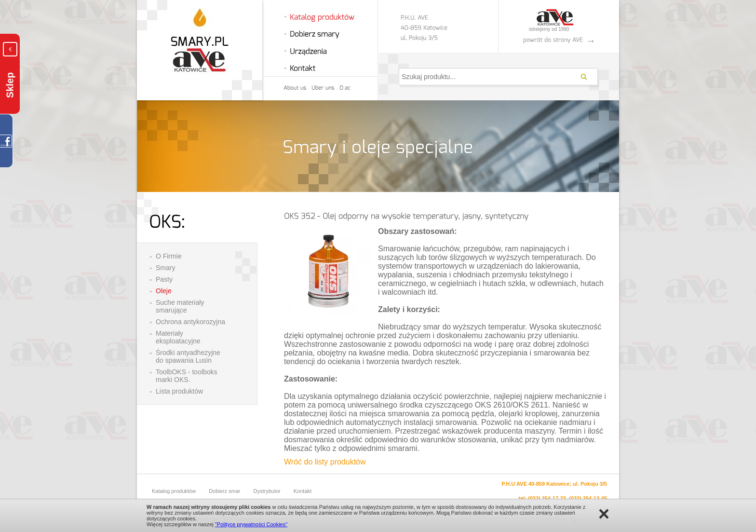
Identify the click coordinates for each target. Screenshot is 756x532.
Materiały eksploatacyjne (178, 337)
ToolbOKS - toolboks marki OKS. (187, 376)
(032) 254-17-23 (547, 498)
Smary (165, 268)
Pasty (164, 279)
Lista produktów (179, 391)
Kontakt (303, 491)
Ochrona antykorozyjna (190, 322)
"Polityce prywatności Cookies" (251, 524)
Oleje (164, 291)
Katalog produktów (174, 491)
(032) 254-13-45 (588, 498)
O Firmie (169, 256)
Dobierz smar (224, 491)
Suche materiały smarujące (180, 306)
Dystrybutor (267, 491)
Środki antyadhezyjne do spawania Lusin (188, 356)
